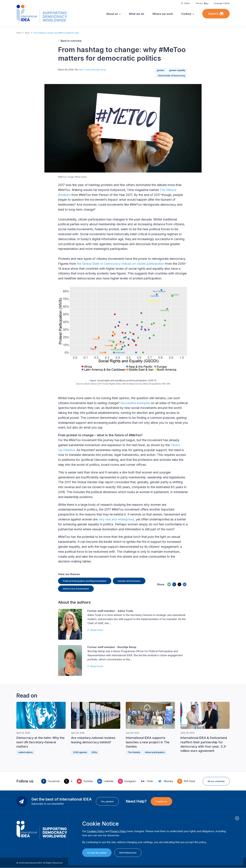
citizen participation (155, 752)
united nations (26, 752)
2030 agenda (80, 752)
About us (112, 14)
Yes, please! (107, 801)
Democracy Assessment (76, 589)
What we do (136, 14)
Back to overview (71, 41)
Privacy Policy (118, 831)
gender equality (177, 70)
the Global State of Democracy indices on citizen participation (120, 264)
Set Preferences (128, 853)
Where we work (163, 14)
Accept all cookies (97, 853)
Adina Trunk (84, 70)
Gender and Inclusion (129, 581)
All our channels (216, 781)
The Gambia (134, 752)
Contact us (161, 801)
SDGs (94, 752)
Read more (97, 630)
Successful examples (135, 403)
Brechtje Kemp (99, 70)
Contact (186, 14)
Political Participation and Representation (85, 581)
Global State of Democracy (172, 76)
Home (19, 33)
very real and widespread (116, 519)
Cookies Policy (96, 831)
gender (161, 70)
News (27, 33)
